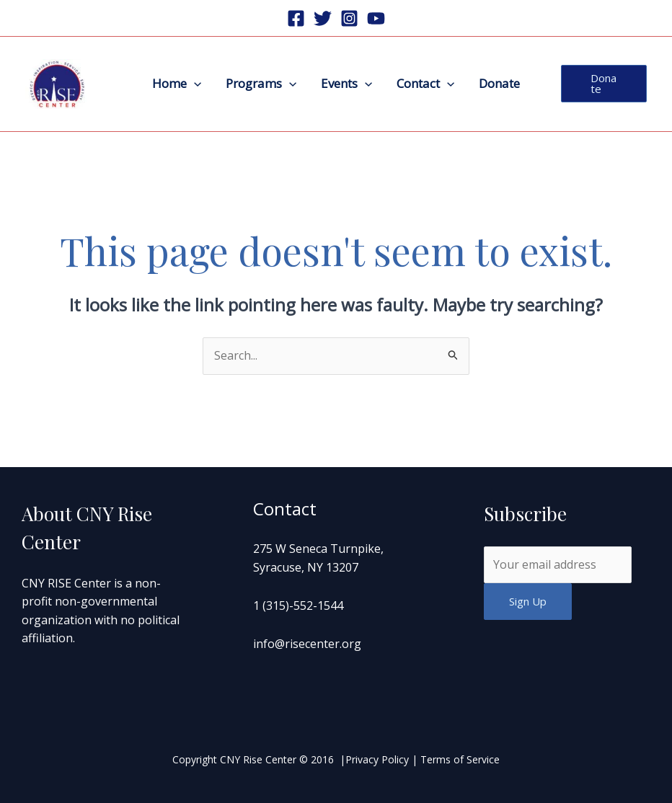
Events (346, 84)
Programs (261, 84)
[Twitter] (323, 18)
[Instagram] (349, 18)
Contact (425, 84)
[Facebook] (296, 18)
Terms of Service (460, 759)
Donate (499, 83)
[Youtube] (376, 18)
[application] (194, 84)
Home (177, 84)
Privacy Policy (377, 759)
